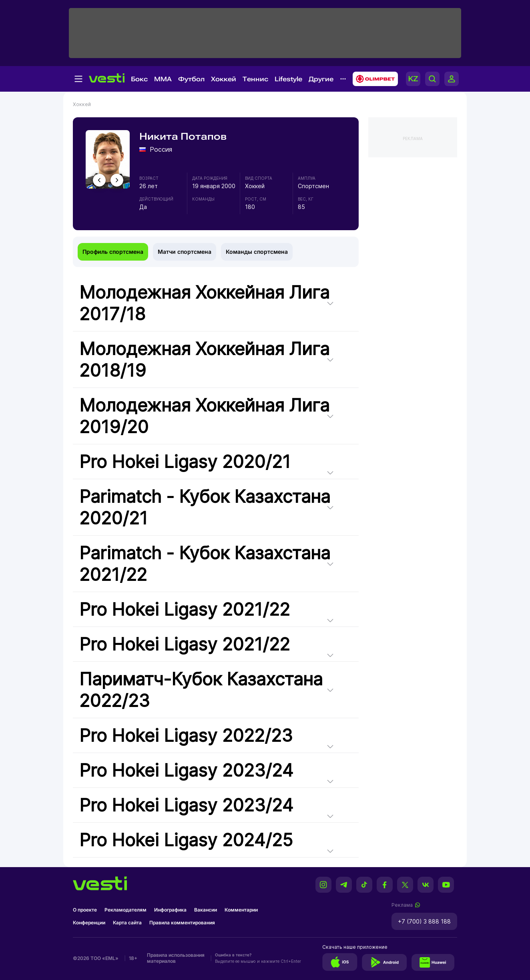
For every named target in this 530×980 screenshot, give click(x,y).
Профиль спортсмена (113, 252)
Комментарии (241, 910)
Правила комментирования (182, 923)
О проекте (85, 910)
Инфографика (170, 910)
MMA (163, 79)
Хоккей (224, 79)
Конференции (89, 923)
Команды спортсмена (257, 252)
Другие (321, 79)
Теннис (255, 79)
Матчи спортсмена (185, 252)
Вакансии (206, 910)
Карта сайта (127, 923)
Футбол (191, 79)
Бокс (139, 79)
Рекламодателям (125, 910)
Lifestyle (288, 79)
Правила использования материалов (176, 958)
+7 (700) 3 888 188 (424, 921)
